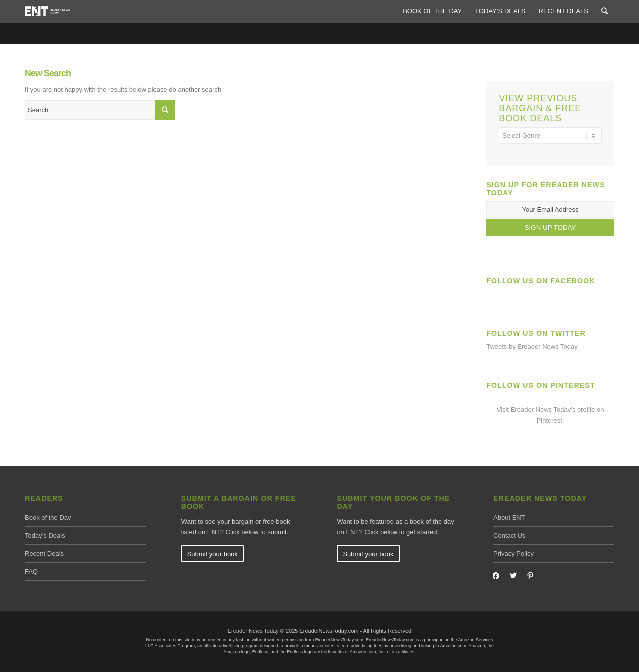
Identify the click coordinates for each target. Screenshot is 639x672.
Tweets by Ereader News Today (532, 347)
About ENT (509, 517)
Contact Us (509, 535)
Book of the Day (48, 517)
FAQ (31, 571)
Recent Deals (44, 553)
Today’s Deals (45, 535)
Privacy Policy (513, 553)
